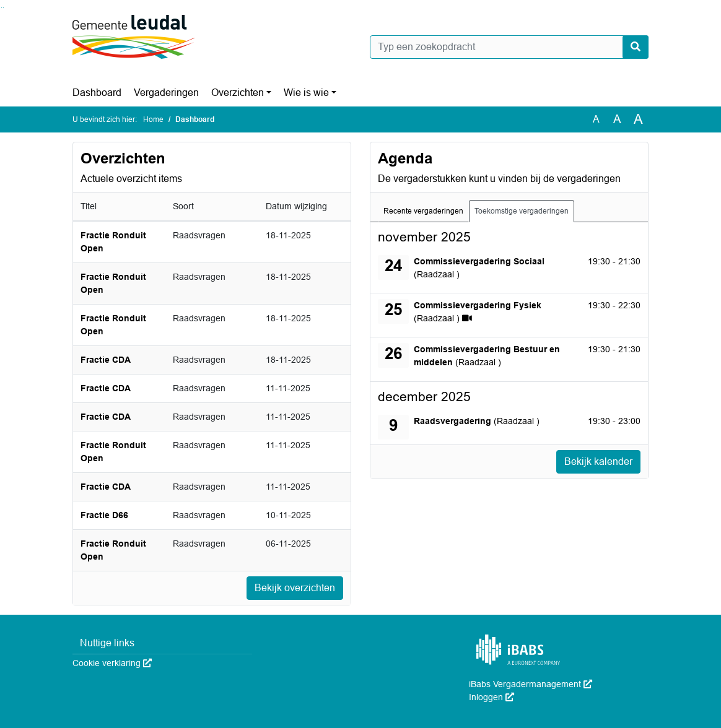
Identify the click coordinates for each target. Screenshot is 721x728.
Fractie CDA (106, 360)
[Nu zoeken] (636, 47)
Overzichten (238, 93)
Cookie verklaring (112, 663)
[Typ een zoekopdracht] (509, 47)
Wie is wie (306, 93)
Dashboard (97, 93)
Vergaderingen (166, 93)
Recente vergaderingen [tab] (423, 211)
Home (153, 119)
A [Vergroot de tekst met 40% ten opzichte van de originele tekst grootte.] (638, 119)
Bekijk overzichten (295, 588)
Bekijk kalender (598, 461)
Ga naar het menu (3, 8)
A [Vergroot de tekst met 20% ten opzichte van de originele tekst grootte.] (617, 119)
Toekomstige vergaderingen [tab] (522, 211)
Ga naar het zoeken (2, 8)
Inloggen (492, 697)
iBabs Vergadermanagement (531, 684)
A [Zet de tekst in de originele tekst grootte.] (596, 119)
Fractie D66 (104, 515)
